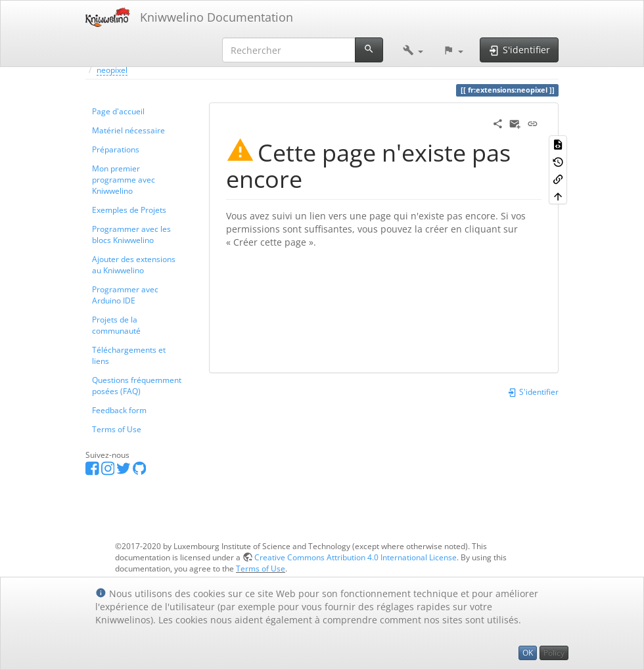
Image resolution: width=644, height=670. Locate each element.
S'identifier (533, 391)
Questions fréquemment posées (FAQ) (137, 385)
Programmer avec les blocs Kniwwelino (131, 234)
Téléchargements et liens (129, 355)
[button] (413, 50)
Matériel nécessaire (128, 130)
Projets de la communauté (116, 325)
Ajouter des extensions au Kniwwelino (134, 264)
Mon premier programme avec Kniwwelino (124, 179)
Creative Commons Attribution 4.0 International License (356, 557)
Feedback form (119, 410)
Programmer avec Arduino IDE (125, 295)
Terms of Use (117, 429)
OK (528, 653)
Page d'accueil (118, 111)
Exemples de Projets (129, 210)
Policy (554, 653)
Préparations (116, 149)
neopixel (112, 70)
